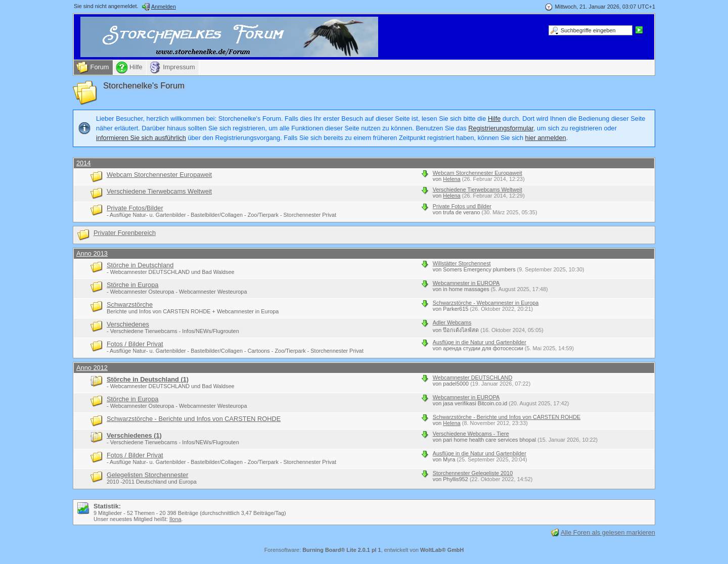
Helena (451, 179)
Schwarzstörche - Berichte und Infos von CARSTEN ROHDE (194, 419)
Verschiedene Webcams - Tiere (471, 434)
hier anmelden (546, 138)
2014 (83, 163)
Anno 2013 (92, 253)
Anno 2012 (92, 368)
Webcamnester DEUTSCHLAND (473, 378)
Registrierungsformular (501, 128)
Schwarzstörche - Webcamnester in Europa (486, 303)
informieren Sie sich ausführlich (141, 138)
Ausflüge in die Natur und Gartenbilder (480, 342)
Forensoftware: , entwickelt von (364, 550)
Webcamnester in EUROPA (466, 283)
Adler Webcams (452, 322)
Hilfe (494, 119)
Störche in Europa (132, 285)
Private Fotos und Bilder (462, 206)
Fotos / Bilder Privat (135, 344)
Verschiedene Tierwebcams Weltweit (159, 191)
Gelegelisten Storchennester (147, 475)
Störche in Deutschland (140, 265)
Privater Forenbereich (125, 233)
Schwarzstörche (130, 304)
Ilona (175, 519)
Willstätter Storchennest (462, 263)
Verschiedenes (128, 324)
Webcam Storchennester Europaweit (159, 175)
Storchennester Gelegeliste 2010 (473, 473)
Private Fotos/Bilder (135, 208)
